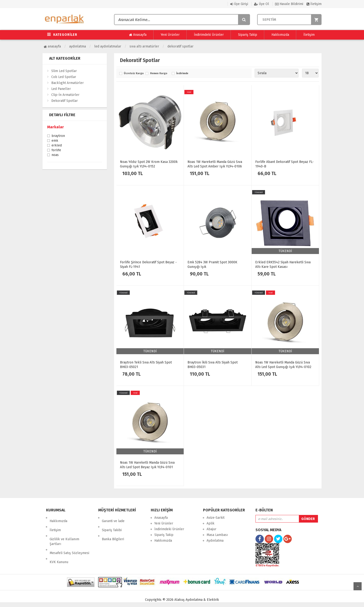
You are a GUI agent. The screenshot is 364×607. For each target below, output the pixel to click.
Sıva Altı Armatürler (144, 46)
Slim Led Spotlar (64, 71)
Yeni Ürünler (170, 35)
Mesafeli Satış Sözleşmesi (69, 540)
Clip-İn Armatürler (65, 95)
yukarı (358, 586)
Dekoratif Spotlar (180, 46)
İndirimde (182, 73)
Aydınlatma (78, 46)
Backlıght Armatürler (68, 83)
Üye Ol (262, 4)
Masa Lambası (217, 535)
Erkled (57, 146)
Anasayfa (138, 35)
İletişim (314, 4)
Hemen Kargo (159, 73)
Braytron (58, 136)
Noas (55, 155)
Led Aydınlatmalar (108, 46)
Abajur (211, 529)
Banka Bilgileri (113, 529)
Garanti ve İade (113, 518)
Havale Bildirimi (289, 4)
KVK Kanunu (59, 545)
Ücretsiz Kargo (133, 73)
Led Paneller (61, 89)
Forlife (56, 150)
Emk (55, 141)
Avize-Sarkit (216, 518)
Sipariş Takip (248, 35)
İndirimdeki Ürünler (209, 35)
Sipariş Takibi (112, 523)
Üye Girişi (239, 4)
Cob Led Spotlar (64, 77)
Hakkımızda (280, 35)
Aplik (211, 523)
